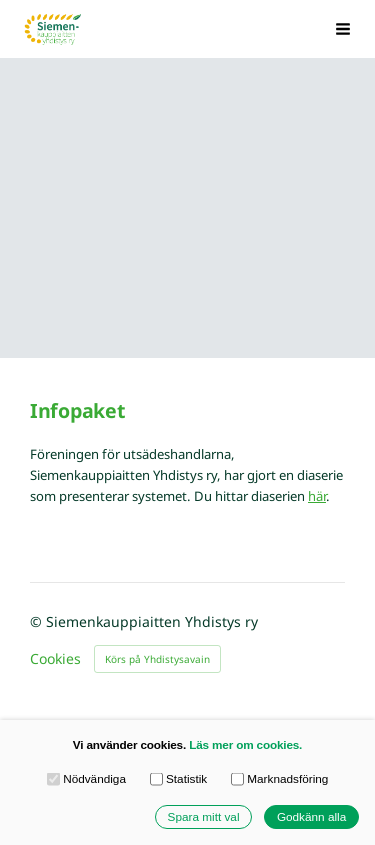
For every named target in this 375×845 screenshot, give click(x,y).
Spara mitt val (204, 816)
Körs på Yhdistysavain (157, 659)
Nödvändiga (86, 779)
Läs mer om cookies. (245, 744)
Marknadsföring (280, 779)
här (317, 496)
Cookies (55, 659)
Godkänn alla (311, 816)
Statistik (179, 779)
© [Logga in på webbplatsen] (38, 621)
